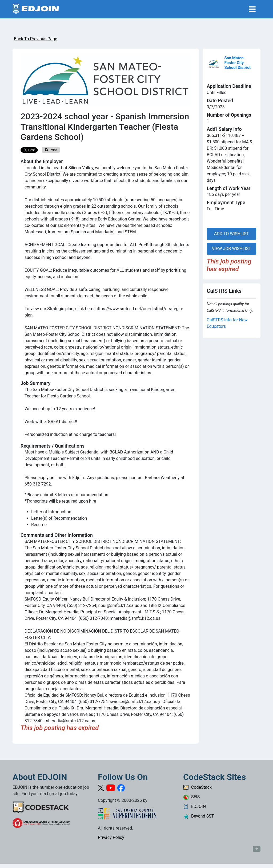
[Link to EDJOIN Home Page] (36, 9)
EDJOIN (194, 806)
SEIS (191, 797)
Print (51, 150)
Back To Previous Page (35, 39)
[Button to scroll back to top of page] (257, 849)
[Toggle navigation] (252, 9)
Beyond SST (198, 816)
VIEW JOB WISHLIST (232, 249)
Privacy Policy (111, 837)
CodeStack (197, 787)
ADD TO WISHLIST (232, 234)
